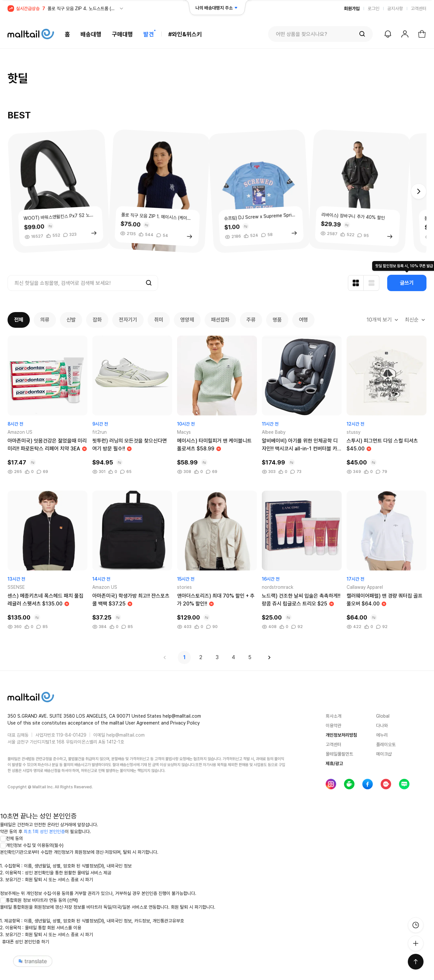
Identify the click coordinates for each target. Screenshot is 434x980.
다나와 (382, 726)
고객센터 (419, 9)
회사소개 (334, 716)
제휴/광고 (334, 763)
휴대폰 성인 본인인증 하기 (26, 942)
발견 (149, 34)
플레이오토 (386, 744)
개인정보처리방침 (341, 735)
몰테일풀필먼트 (339, 754)
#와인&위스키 (185, 34)
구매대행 (122, 34)
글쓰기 (407, 283)
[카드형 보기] (356, 283)
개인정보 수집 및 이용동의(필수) (32, 845)
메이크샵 (384, 754)
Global (383, 716)
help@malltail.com (126, 735)
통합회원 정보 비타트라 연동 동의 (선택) (39, 900)
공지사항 (395, 9)
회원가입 (352, 9)
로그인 (373, 9)
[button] (419, 191)
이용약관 (334, 726)
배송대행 (91, 34)
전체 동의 (11, 838)
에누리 (382, 735)
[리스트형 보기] (371, 283)
